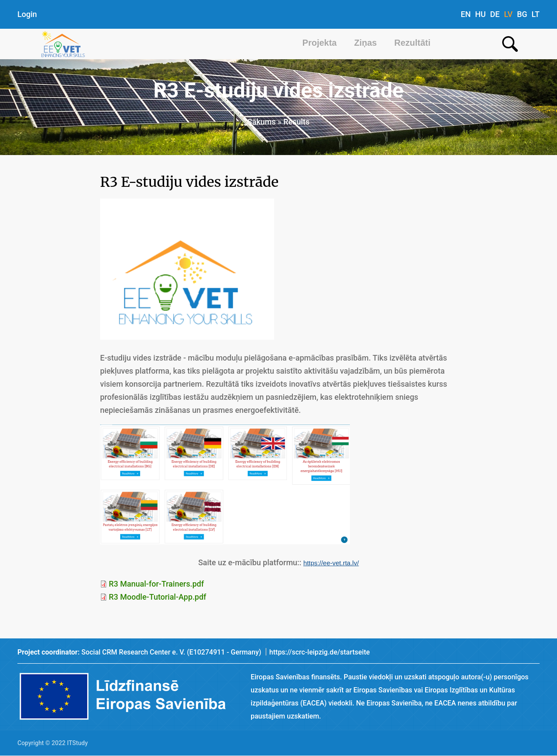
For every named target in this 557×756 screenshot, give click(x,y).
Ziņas (366, 43)
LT (536, 14)
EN (466, 14)
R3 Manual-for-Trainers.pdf (156, 584)
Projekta (320, 43)
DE (495, 14)
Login (27, 14)
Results (296, 122)
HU (481, 14)
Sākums (262, 122)
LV (508, 14)
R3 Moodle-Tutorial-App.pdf (158, 597)
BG (522, 14)
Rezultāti (412, 43)
